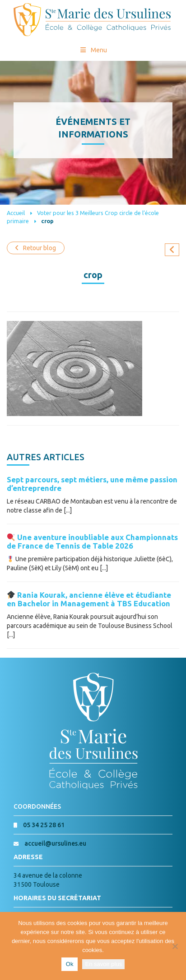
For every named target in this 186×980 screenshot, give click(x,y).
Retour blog (36, 248)
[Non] (175, 946)
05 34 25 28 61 (44, 825)
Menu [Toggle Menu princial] (93, 50)
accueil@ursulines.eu (55, 843)
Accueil (16, 213)
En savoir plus (103, 964)
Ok (70, 964)
